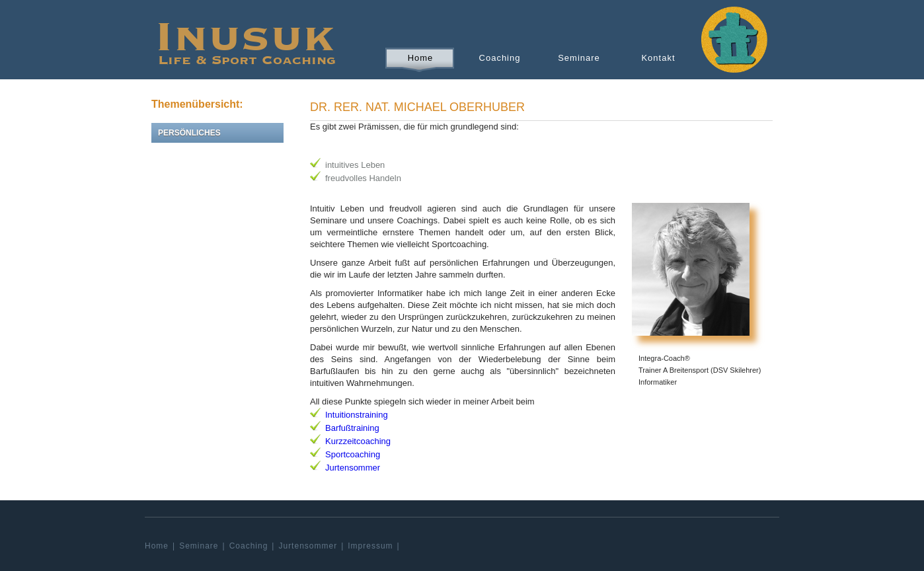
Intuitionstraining (357, 415)
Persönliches (189, 133)
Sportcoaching (353, 454)
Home (421, 58)
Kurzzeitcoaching (358, 441)
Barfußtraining (352, 428)
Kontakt (658, 58)
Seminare (579, 58)
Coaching (500, 58)
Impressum (370, 546)
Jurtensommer (353, 468)
